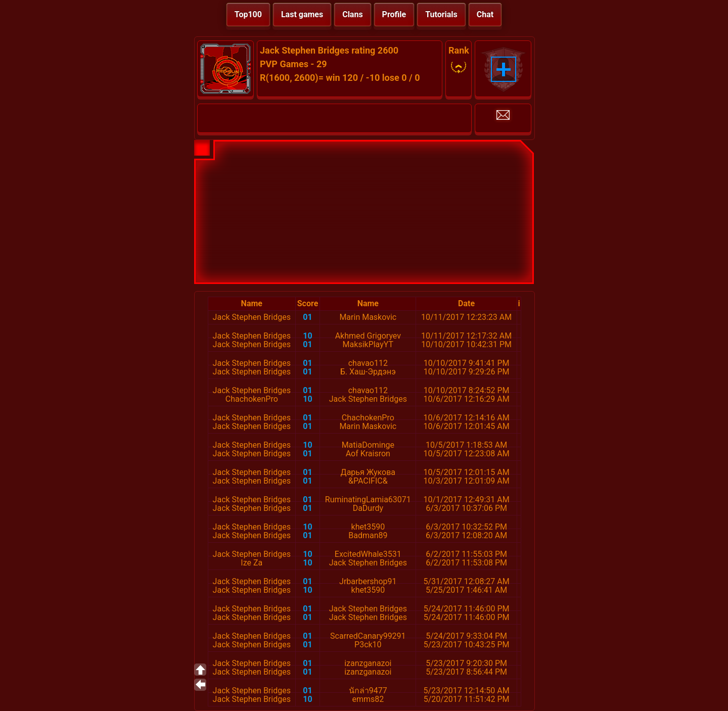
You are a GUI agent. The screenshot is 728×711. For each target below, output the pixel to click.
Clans (352, 14)
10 (307, 336)
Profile (394, 14)
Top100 (248, 14)
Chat (485, 14)
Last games (302, 14)
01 (307, 317)
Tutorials (441, 14)
